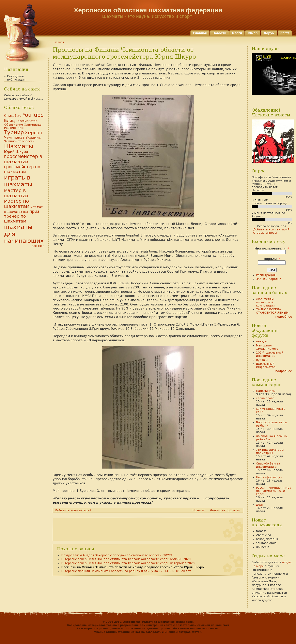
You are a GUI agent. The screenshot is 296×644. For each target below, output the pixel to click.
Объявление (13, 125)
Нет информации (269, 477)
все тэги (38, 246)
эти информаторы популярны (270, 451)
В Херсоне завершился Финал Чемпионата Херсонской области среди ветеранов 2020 (128, 563)
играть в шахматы (18, 181)
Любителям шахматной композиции (265, 302)
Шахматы (19, 146)
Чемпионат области (225, 510)
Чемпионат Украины (23, 138)
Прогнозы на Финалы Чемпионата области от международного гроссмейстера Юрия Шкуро (133, 567)
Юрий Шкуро (16, 152)
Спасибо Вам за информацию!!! (268, 465)
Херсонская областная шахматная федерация (148, 10)
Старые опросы (265, 233)
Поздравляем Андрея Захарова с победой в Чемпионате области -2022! (117, 555)
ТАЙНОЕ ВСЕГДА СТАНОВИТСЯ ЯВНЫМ (272, 311)
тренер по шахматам (15, 219)
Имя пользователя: (272, 248)
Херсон (33, 133)
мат (33, 207)
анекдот (262, 341)
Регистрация (266, 275)
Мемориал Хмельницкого (267, 347)
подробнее (284, 317)
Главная (200, 33)
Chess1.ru (13, 116)
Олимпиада (33, 125)
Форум (269, 33)
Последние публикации (16, 78)
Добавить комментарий (73, 510)
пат (26, 212)
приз (34, 211)
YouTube (33, 115)
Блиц (10, 120)
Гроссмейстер (27, 121)
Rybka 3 (262, 360)
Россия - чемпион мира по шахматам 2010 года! (274, 491)
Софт (285, 33)
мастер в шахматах (16, 193)
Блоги (237, 33)
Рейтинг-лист (14, 128)
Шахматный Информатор (266, 365)
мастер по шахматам (17, 204)
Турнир (14, 132)
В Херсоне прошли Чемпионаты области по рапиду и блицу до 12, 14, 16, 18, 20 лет (126, 571)
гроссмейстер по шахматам (22, 169)
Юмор (253, 33)
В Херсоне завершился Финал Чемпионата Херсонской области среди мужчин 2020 (126, 559)
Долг (260, 505)
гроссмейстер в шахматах (23, 159)
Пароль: (272, 259)
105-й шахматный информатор (270, 354)
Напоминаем (266, 391)
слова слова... (267, 398)
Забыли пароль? (269, 279)
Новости (219, 33)
